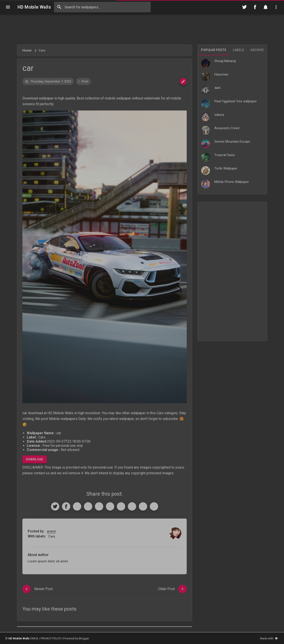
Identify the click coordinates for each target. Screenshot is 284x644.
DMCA (34, 638)
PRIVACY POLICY (51, 638)
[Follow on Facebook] (255, 7)
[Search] (59, 7)
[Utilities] (276, 7)
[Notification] (266, 7)
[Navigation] (8, 7)
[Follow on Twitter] (244, 7)
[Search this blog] (102, 7)
